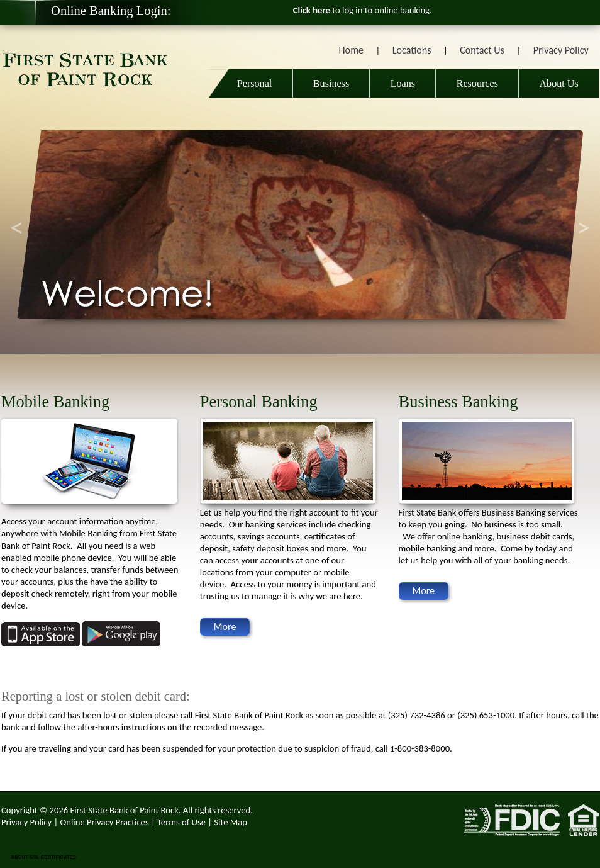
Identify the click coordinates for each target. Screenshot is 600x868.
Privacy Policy (561, 50)
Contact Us (482, 50)
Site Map (231, 822)
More (225, 627)
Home (351, 50)
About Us (558, 83)
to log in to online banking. (363, 10)
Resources (477, 83)
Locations (412, 50)
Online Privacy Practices (105, 822)
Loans (403, 83)
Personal (251, 83)
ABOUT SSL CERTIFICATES (44, 857)
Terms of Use (181, 822)
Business (331, 83)
